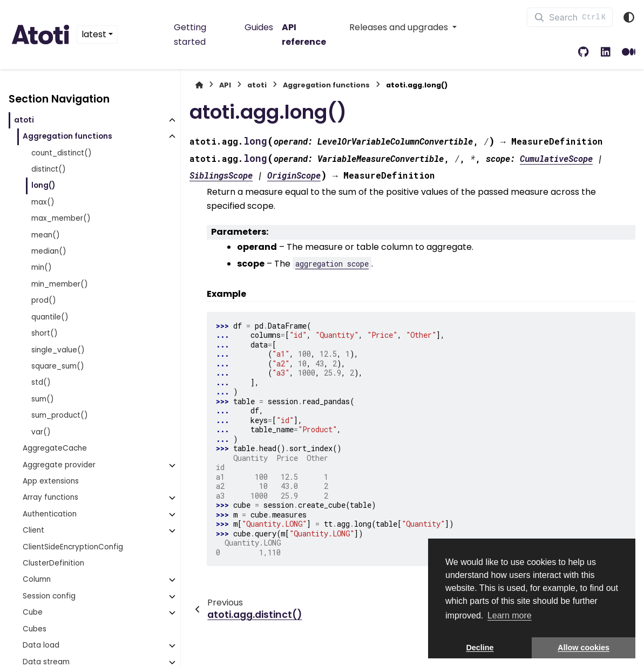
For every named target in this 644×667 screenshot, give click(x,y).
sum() (43, 399)
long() (43, 185)
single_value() (58, 350)
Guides (259, 27)
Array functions (50, 497)
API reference (304, 34)
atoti (24, 120)
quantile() (50, 317)
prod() (44, 300)
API (225, 85)
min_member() (60, 284)
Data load (41, 645)
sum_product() (60, 415)
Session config (49, 596)
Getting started (190, 34)
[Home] (199, 85)
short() (45, 333)
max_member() (61, 218)
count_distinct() (62, 153)
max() (43, 202)
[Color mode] (629, 17)
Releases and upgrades (400, 27)
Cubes (35, 629)
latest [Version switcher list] (94, 34)
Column (37, 579)
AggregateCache (55, 448)
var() (41, 432)
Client (33, 530)
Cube (33, 612)
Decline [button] (480, 648)
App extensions (51, 481)
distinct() (49, 169)
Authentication (50, 514)
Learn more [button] (510, 615)
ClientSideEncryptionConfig (73, 547)
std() (41, 382)
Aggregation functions (67, 136)
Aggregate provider (59, 465)
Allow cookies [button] (584, 648)
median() (49, 251)
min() (42, 267)
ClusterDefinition (53, 563)
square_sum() (58, 366)
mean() (46, 235)
